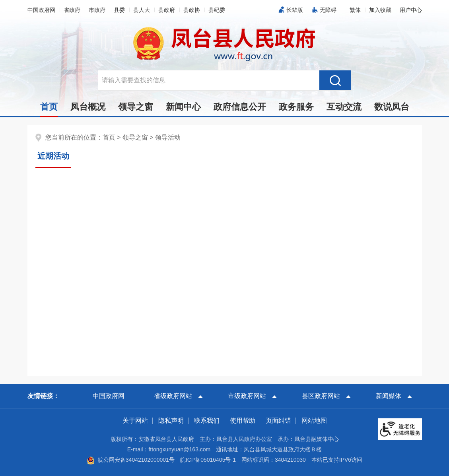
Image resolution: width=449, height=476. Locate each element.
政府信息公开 (240, 107)
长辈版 (295, 10)
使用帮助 (243, 421)
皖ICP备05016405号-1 (208, 460)
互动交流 (344, 107)
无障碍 (328, 10)
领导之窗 (136, 107)
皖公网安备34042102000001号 (131, 460)
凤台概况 (88, 107)
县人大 (142, 10)
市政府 (97, 10)
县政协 (192, 10)
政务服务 (296, 107)
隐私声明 (171, 421)
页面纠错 (278, 421)
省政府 (72, 10)
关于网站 (135, 421)
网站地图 (314, 421)
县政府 (167, 10)
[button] (355, 10)
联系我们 (207, 421)
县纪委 (217, 10)
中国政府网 (41, 10)
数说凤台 (392, 107)
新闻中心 (183, 107)
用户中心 (411, 10)
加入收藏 (380, 10)
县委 (119, 10)
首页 (49, 109)
